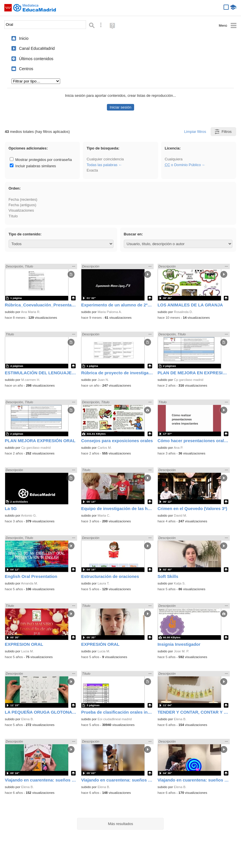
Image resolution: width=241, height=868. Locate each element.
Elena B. (28, 719)
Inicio (24, 38)
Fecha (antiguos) (22, 205)
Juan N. (103, 380)
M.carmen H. (31, 380)
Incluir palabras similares (33, 166)
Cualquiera (174, 159)
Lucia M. (28, 651)
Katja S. (180, 583)
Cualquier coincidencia (105, 159)
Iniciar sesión (120, 107)
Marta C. (104, 515)
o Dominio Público (183, 165)
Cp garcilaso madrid (189, 380)
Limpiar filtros (195, 132)
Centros (26, 69)
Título (13, 216)
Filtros (223, 132)
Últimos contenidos (36, 59)
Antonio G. (29, 515)
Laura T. (103, 583)
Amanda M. (29, 583)
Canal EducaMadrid (37, 48)
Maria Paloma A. (110, 312)
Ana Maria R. (31, 312)
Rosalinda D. (183, 312)
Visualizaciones (21, 210)
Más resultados (121, 824)
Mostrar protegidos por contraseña (41, 160)
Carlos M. (104, 448)
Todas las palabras (102, 165)
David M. (181, 515)
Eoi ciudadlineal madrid (114, 719)
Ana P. (178, 448)
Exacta (92, 170)
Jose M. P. (182, 651)
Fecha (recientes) (23, 199)
